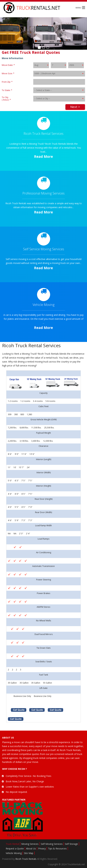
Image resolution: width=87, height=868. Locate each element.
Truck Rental (12, 844)
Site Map (29, 853)
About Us (31, 849)
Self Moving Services (52, 844)
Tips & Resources (57, 849)
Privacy (42, 849)
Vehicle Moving (14, 853)
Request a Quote (15, 849)
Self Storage (71, 844)
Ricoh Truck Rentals (26, 859)
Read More (43, 156)
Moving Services (30, 844)
